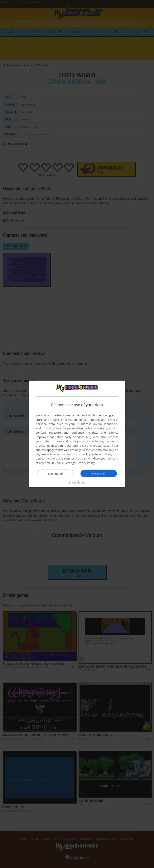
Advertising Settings (61, 458)
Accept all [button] (99, 473)
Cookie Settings (65, 463)
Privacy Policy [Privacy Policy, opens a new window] (86, 463)
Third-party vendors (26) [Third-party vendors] (74, 437)
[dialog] (77, 434)
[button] (77, 482)
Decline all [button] (55, 474)
